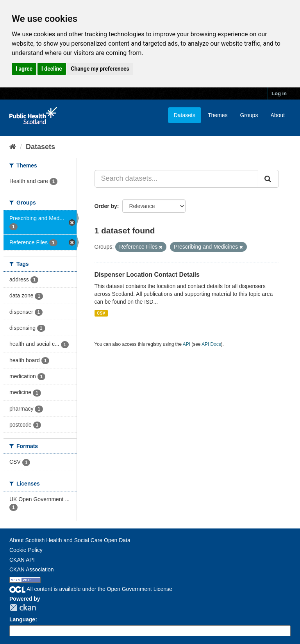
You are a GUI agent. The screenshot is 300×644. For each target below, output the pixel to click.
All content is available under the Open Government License (91, 589)
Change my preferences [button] (100, 69)
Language (22, 619)
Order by (106, 206)
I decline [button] (52, 69)
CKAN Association (32, 569)
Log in (279, 93)
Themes (218, 115)
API (187, 344)
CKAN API (22, 560)
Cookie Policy (26, 550)
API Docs (211, 344)
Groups (249, 115)
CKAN (23, 608)
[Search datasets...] (177, 179)
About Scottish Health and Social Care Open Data (70, 540)
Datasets (185, 115)
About (278, 115)
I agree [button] (24, 69)
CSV (101, 313)
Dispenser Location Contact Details (147, 275)
